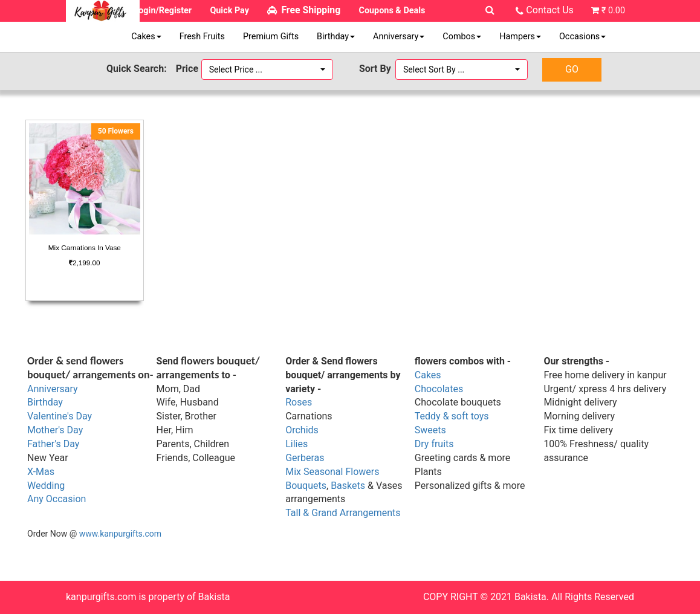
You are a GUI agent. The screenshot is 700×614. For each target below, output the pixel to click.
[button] (267, 69)
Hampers (520, 37)
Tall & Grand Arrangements (343, 513)
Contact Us (550, 10)
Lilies (297, 444)
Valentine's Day (60, 416)
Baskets (348, 486)
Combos (462, 37)
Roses (299, 402)
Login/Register (163, 11)
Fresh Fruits (202, 37)
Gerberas (305, 458)
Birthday (336, 37)
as (49, 472)
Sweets (430, 430)
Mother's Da (53, 430)
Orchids (302, 430)
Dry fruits (434, 444)
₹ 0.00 (613, 11)
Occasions (582, 37)
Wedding (46, 486)
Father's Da (51, 444)
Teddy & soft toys (452, 416)
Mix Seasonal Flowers (332, 472)
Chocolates (439, 389)
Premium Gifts (271, 37)
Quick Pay (229, 11)
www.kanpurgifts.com (120, 534)
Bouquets (306, 486)
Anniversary (399, 37)
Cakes (146, 37)
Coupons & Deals (392, 11)
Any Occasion (57, 499)
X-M (36, 472)
